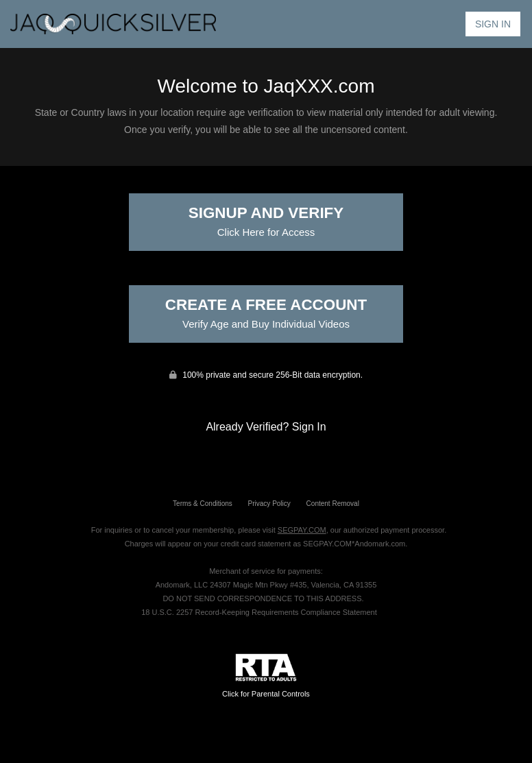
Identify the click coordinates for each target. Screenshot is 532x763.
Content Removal (333, 504)
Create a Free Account (266, 313)
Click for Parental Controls (266, 676)
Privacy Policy (269, 504)
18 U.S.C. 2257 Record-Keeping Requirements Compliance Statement (259, 612)
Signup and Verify (266, 221)
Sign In (493, 24)
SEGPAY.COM (302, 530)
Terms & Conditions (203, 504)
